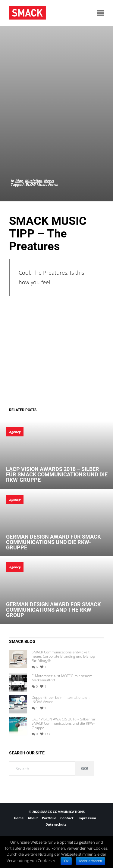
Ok (66, 861)
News (49, 181)
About (33, 818)
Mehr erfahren (91, 861)
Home (19, 818)
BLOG (30, 184)
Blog (19, 181)
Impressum (87, 818)
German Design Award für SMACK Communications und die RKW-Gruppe (53, 542)
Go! (85, 769)
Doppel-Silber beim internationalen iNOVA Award (61, 700)
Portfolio (49, 818)
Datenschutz (56, 824)
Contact (67, 818)
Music (42, 184)
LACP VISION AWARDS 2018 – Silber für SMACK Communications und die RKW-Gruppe (57, 474)
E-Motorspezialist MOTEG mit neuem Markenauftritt (62, 678)
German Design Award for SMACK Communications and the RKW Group (53, 610)
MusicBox (33, 181)
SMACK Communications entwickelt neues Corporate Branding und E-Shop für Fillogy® (63, 657)
